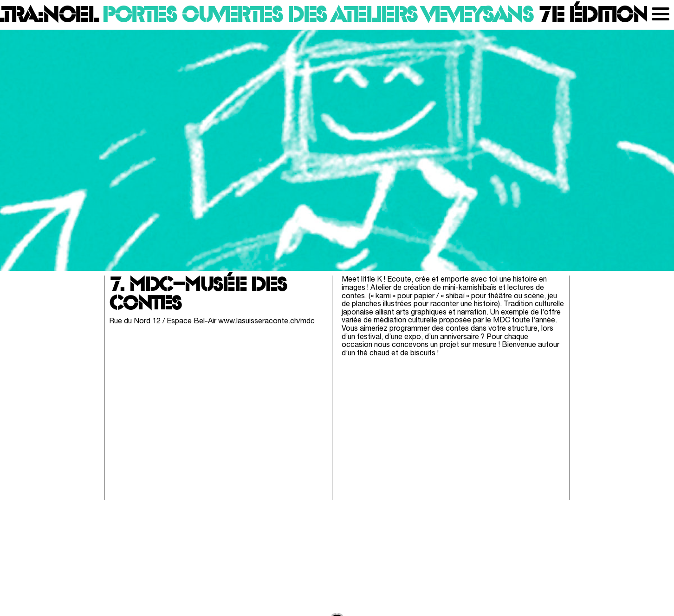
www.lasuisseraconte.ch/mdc (266, 321)
